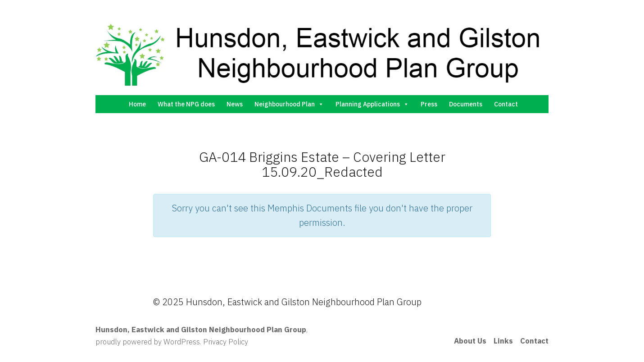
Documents (466, 104)
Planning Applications (372, 104)
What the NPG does (186, 104)
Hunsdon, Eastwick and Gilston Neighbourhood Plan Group (201, 330)
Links (503, 341)
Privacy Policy (226, 342)
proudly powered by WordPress (148, 342)
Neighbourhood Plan (289, 104)
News (235, 104)
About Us (470, 341)
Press (429, 104)
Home (137, 104)
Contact (506, 104)
